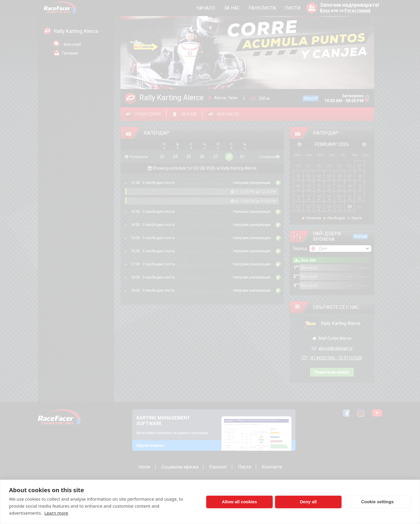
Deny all (308, 502)
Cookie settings (377, 502)
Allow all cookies (240, 502)
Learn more (56, 513)
